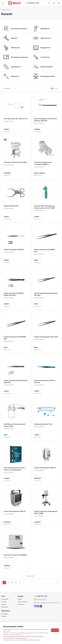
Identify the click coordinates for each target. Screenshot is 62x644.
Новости (4, 604)
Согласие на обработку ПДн (27, 636)
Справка (20, 596)
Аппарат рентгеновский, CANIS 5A (15, 511)
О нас (3, 596)
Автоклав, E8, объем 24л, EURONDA (15, 555)
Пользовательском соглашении (31, 640)
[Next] (58, 582)
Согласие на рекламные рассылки (18, 638)
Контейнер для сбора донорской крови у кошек (14, 425)
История (4, 602)
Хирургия (14, 38)
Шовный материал (47, 67)
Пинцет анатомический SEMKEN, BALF (45, 251)
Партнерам (5, 607)
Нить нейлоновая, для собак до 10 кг (16, 119)
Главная (3, 10)
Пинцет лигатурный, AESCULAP (14, 249)
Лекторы (4, 616)
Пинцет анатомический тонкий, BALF (46, 337)
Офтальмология (46, 38)
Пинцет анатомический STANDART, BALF (15, 338)
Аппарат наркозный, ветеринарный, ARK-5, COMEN (46, 512)
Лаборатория (15, 48)
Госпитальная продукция (19, 29)
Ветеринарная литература (19, 57)
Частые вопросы (23, 602)
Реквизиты (21, 604)
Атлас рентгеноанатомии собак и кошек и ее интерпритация (14, 469)
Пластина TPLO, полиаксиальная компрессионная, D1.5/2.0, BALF (45, 207)
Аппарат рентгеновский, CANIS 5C (45, 468)
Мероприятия (6, 611)
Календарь (4, 614)
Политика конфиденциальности (11, 636)
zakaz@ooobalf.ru (41, 599)
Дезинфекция (45, 29)
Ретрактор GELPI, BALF (11, 206)
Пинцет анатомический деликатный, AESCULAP (16, 381)
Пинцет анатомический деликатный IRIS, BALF (46, 294)
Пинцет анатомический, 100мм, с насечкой (45, 381)
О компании (5, 599)
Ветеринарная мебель (48, 76)
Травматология (16, 67)
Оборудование (45, 48)
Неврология (15, 76)
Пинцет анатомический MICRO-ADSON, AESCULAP (14, 294)
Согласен (55, 630)
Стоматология (45, 57)
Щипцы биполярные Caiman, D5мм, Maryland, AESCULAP (46, 120)
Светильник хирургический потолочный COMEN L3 (43, 163)
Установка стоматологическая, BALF (15, 162)
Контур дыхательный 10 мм (43, 424)
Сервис (20, 599)
